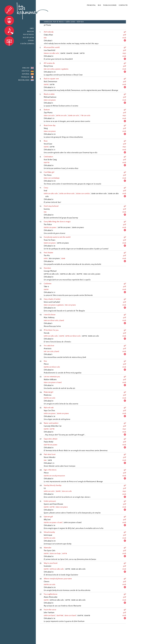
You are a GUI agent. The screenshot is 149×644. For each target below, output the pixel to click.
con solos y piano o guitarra (56, 69)
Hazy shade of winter (52, 299)
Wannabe (48, 548)
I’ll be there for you (51, 330)
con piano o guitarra (54, 305)
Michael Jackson (50, 97)
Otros (31, 40)
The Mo (47, 255)
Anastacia (48, 348)
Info (32, 28)
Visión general (27, 44)
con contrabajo (52, 178)
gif (125, 32)
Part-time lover (50, 454)
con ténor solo (67, 193)
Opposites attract (51, 439)
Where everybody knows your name (58, 579)
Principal (91, 5)
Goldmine (48, 284)
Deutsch (26, 71)
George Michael (50, 271)
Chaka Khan (48, 35)
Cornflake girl (49, 172)
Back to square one (51, 79)
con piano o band (53, 382)
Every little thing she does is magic (57, 222)
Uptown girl (48, 517)
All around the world (52, 47)
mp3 (124, 53)
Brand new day (50, 125)
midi (124, 38)
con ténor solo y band (54, 320)
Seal (45, 191)
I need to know (50, 315)
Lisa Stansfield (49, 50)
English (26, 68)
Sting (46, 128)
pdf (125, 35)
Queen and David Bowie (53, 504)
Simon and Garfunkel (52, 302)
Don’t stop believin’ (51, 206)
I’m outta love (49, 346)
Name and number (51, 423)
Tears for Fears (50, 240)
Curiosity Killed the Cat (53, 426)
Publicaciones (110, 5)
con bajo (55, 553)
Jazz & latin (28, 37)
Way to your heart (51, 563)
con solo (49, 115)
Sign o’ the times (50, 470)
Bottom (47, 110)
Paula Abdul (48, 442)
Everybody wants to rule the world (57, 237)
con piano (50, 100)
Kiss (45, 361)
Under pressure (50, 501)
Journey (47, 209)
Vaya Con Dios (49, 410)
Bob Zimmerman (50, 82)
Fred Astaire (49, 253)
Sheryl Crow (48, 66)
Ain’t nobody (49, 32)
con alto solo (51, 53)
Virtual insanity (49, 532)
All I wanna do (49, 63)
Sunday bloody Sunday (53, 485)
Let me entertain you (52, 377)
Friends (47, 333)
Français (25, 77)
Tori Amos (48, 175)
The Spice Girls (50, 551)
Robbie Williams (50, 379)
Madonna (48, 395)
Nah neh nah (49, 408)
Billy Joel (47, 520)
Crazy (46, 188)
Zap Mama (48, 113)
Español (26, 74)
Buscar (29, 31)
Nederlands (24, 80)
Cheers (47, 582)
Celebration (48, 157)
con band (49, 615)
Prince (46, 364)
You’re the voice (50, 610)
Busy (46, 141)
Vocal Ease (48, 144)
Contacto (123, 5)
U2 (45, 488)
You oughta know (51, 594)
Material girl (48, 392)
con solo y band (51, 351)
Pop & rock (28, 34)
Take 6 (46, 286)
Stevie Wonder (50, 457)
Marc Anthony (49, 317)
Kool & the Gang (50, 160)
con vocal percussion (54, 476)
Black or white (49, 94)
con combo (83, 193)
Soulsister (48, 566)
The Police (48, 224)
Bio (99, 5)
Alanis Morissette (51, 597)
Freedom (47, 268)
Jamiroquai (48, 535)
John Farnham (49, 613)
